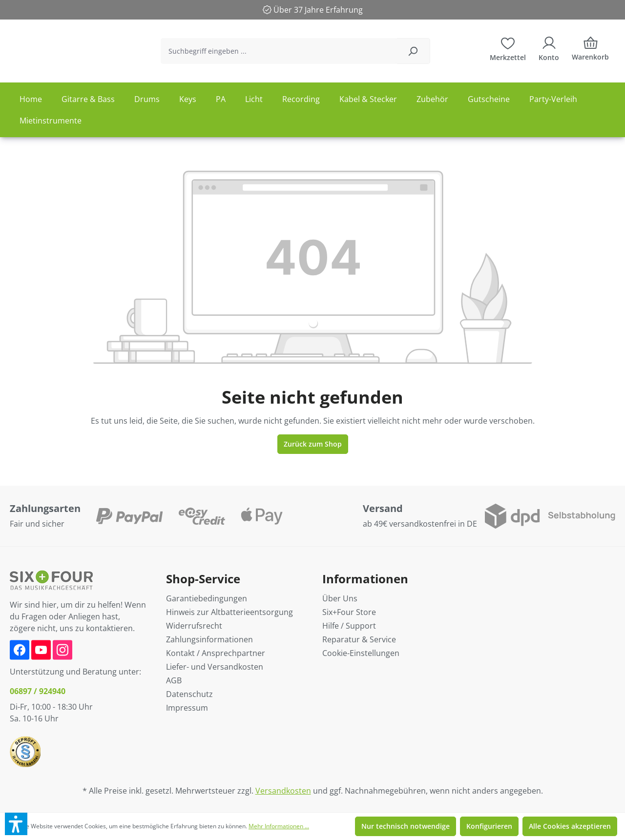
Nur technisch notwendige (406, 826)
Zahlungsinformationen (209, 639)
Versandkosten (283, 791)
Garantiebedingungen (207, 598)
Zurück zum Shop (313, 450)
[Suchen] (418, 54)
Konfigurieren (489, 826)
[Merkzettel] (508, 51)
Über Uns (340, 598)
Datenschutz (189, 694)
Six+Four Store (349, 612)
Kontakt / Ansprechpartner (216, 653)
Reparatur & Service (359, 639)
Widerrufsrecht (194, 626)
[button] (16, 824)
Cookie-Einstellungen (361, 653)
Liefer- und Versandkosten (215, 667)
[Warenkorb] (590, 54)
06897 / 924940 (38, 691)
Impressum (187, 708)
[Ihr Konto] (549, 51)
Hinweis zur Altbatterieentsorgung (229, 612)
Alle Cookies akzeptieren (570, 826)
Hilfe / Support (349, 626)
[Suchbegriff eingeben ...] (303, 54)
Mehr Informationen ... (279, 826)
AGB (174, 680)
